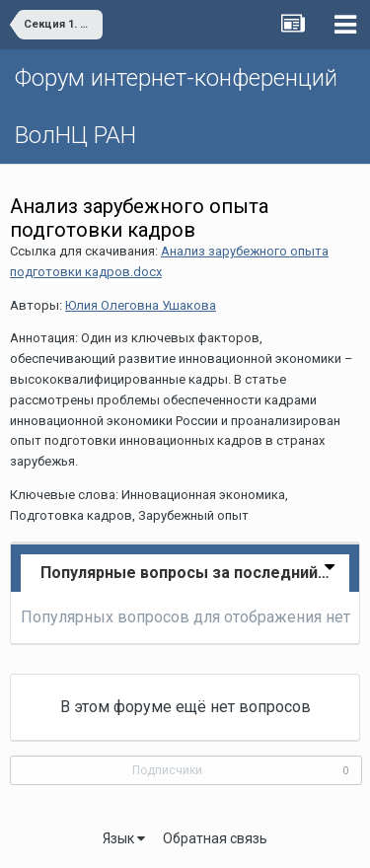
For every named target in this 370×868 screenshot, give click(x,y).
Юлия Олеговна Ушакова (141, 305)
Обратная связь (215, 838)
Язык (124, 838)
